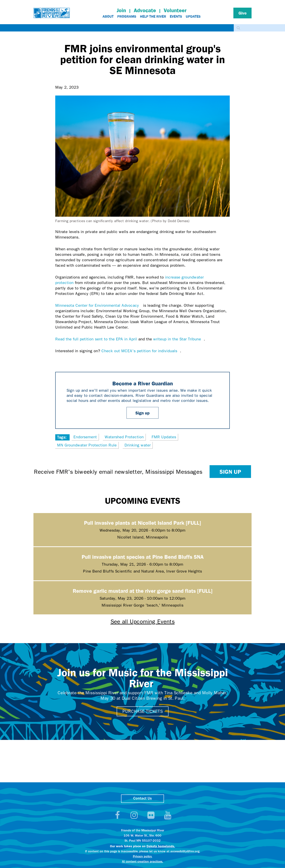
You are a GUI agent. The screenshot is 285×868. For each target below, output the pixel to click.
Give (243, 13)
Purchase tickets (143, 711)
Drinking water (138, 445)
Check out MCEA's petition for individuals (141, 351)
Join (121, 10)
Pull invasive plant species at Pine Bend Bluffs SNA (143, 557)
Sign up (142, 413)
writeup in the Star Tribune (178, 339)
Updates (193, 16)
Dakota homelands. (161, 846)
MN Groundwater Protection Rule (87, 445)
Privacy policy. (142, 857)
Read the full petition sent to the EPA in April (96, 339)
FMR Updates (164, 437)
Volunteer (175, 10)
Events (176, 16)
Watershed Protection (124, 437)
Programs (127, 16)
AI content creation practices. (142, 862)
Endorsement (85, 437)
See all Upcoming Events (143, 622)
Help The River (153, 16)
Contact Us (142, 799)
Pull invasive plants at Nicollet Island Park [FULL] (142, 523)
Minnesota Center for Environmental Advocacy (99, 305)
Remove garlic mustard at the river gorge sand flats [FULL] (143, 591)
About (108, 16)
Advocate (145, 10)
